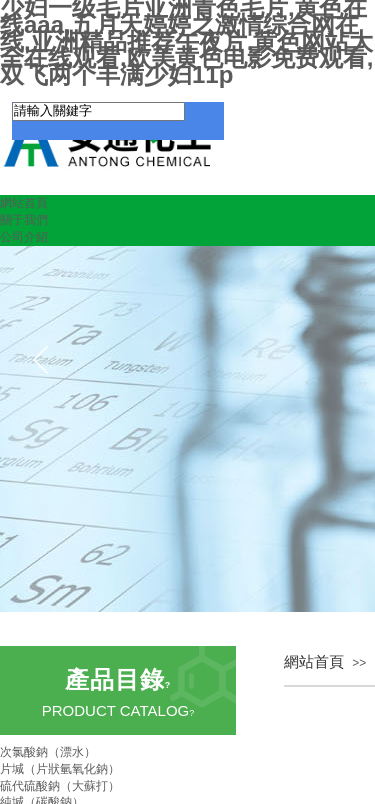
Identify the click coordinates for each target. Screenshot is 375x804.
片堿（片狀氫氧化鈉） (60, 769)
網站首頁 (24, 203)
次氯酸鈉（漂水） (48, 752)
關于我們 (24, 220)
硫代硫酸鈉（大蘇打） (60, 786)
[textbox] (98, 111)
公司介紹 (24, 237)
